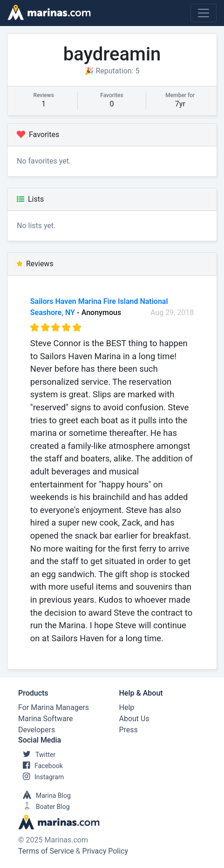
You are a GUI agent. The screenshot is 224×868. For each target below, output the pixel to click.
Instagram (41, 777)
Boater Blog (44, 807)
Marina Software (45, 719)
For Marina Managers (54, 707)
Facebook (41, 766)
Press (129, 730)
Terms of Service (46, 851)
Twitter (37, 755)
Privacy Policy (105, 851)
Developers (37, 730)
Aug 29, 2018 (172, 312)
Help (127, 707)
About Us (134, 719)
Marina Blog (44, 796)
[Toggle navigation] (204, 13)
